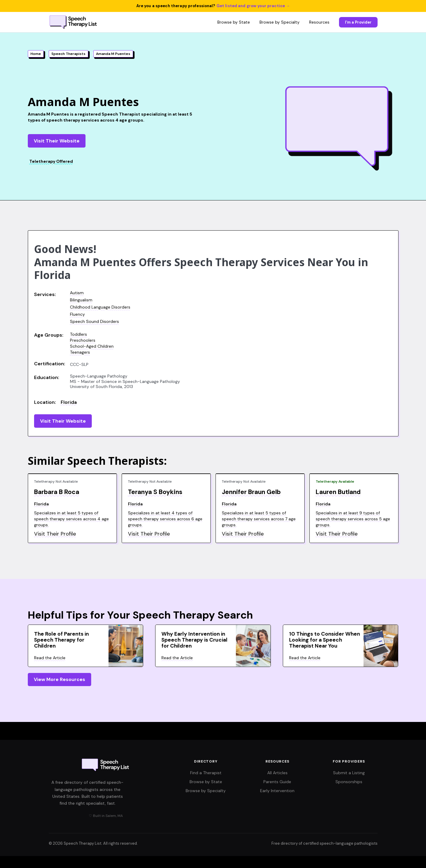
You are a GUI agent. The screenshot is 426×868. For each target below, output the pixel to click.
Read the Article (50, 658)
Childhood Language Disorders (100, 307)
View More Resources (59, 679)
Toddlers (78, 334)
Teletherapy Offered (51, 161)
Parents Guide (277, 782)
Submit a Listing (349, 773)
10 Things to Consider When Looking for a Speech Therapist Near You (325, 640)
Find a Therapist (206, 773)
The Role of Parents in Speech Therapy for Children (61, 640)
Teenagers (80, 352)
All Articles (277, 773)
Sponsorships (349, 782)
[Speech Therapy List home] (74, 22)
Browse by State (234, 22)
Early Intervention (277, 791)
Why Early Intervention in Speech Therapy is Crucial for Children (194, 640)
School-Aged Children (92, 346)
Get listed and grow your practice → (253, 6)
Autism (77, 293)
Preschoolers (83, 340)
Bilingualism (81, 300)
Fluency (77, 314)
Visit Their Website (57, 141)
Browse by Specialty (280, 22)
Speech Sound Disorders (94, 321)
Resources (319, 22)
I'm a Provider (358, 22)
